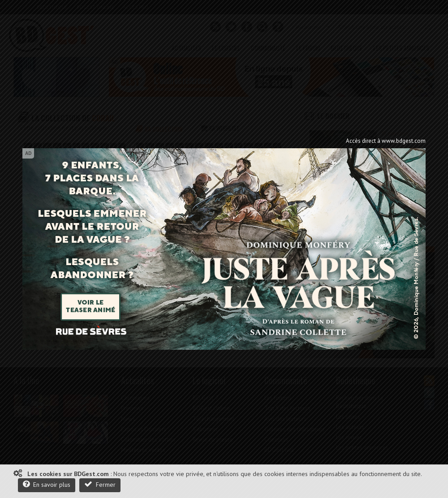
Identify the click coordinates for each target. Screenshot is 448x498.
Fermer (100, 484)
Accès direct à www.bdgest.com (386, 141)
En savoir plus (47, 484)
